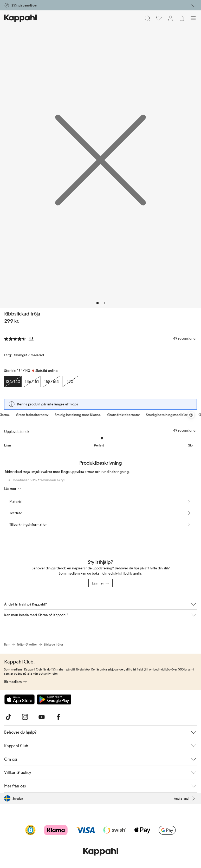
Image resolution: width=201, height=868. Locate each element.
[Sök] (147, 18)
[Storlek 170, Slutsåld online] (70, 382)
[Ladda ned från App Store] (20, 699)
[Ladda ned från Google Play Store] (54, 699)
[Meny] (193, 18)
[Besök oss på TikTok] (8, 717)
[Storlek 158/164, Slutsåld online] (51, 382)
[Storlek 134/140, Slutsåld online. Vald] (13, 382)
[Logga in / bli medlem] (170, 18)
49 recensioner (185, 430)
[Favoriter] (159, 18)
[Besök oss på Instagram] (25, 717)
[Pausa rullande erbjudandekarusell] (191, 415)
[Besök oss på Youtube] (42, 717)
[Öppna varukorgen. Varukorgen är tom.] (182, 18)
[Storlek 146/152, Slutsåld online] (32, 382)
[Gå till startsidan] (20, 18)
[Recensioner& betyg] (101, 338)
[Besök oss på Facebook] (58, 717)
